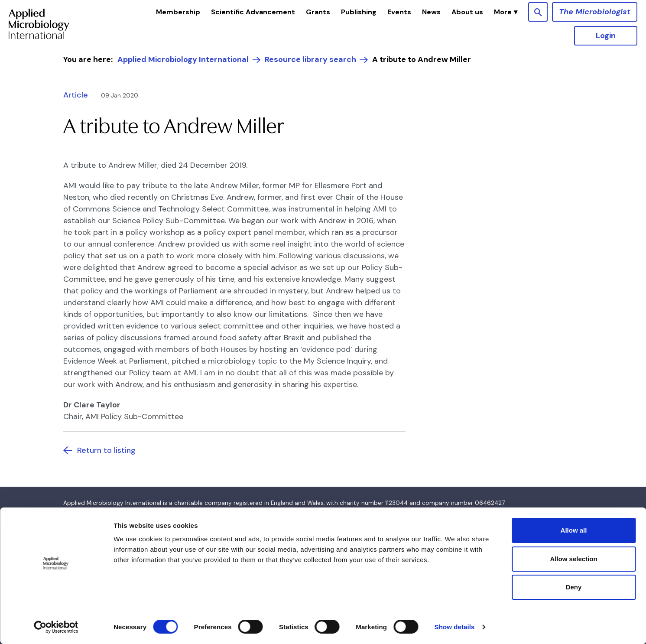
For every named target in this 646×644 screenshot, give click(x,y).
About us (467, 12)
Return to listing (106, 450)
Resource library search (310, 59)
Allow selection (573, 559)
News (431, 12)
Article (76, 95)
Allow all (574, 530)
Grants (318, 12)
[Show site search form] (538, 12)
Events (399, 12)
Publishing (359, 12)
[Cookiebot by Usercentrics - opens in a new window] (56, 627)
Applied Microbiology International (183, 59)
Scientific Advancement (253, 12)
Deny (574, 587)
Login (606, 36)
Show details (455, 627)
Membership (178, 12)
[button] (506, 12)
